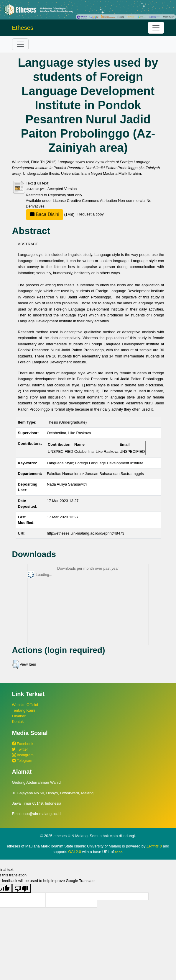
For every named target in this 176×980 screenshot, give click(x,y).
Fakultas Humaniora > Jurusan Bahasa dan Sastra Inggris (95, 474)
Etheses (23, 28)
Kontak (18, 722)
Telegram (22, 761)
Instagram (23, 755)
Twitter (20, 749)
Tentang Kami (24, 710)
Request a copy (91, 214)
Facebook (23, 744)
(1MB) (51, 214)
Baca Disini (45, 214)
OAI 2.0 (74, 852)
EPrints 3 (154, 846)
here (119, 852)
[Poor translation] (22, 888)
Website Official (25, 705)
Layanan (19, 716)
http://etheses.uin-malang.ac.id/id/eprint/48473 (86, 533)
